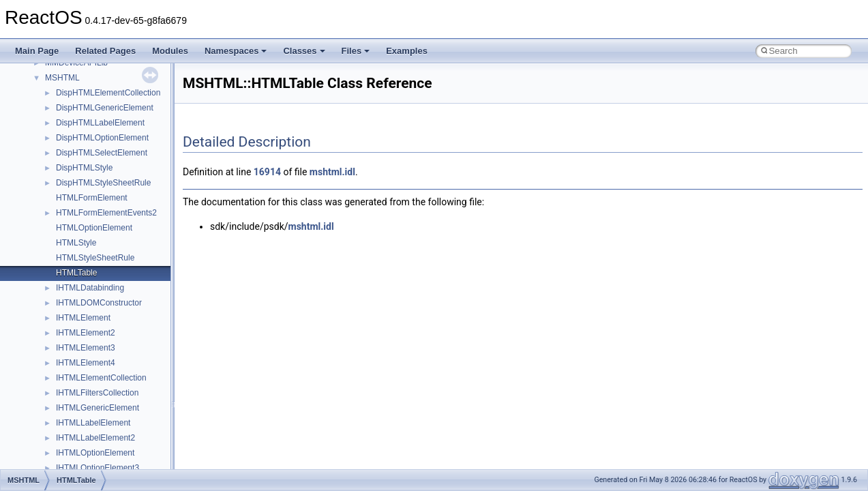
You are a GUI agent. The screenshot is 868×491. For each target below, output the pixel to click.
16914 (267, 172)
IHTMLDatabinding (90, 288)
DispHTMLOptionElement (102, 138)
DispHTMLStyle (84, 168)
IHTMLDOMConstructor (99, 303)
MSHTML (62, 78)
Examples (407, 51)
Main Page (37, 51)
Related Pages (105, 51)
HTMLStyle (76, 243)
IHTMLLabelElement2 (95, 438)
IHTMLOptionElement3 (98, 468)
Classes (304, 51)
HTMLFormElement (92, 198)
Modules (170, 51)
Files (356, 51)
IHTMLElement (83, 318)
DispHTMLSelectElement (102, 153)
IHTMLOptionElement (95, 453)
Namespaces (236, 51)
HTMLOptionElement (94, 228)
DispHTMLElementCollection (108, 93)
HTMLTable (76, 273)
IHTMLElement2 (86, 333)
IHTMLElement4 (86, 363)
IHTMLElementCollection (101, 378)
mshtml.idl (332, 172)
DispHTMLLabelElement (100, 123)
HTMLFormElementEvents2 (106, 213)
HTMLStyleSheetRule (95, 258)
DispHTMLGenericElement (105, 108)
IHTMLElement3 (86, 348)
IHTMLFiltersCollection (97, 393)
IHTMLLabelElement (93, 423)
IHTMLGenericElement (98, 408)
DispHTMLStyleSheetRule (103, 183)
